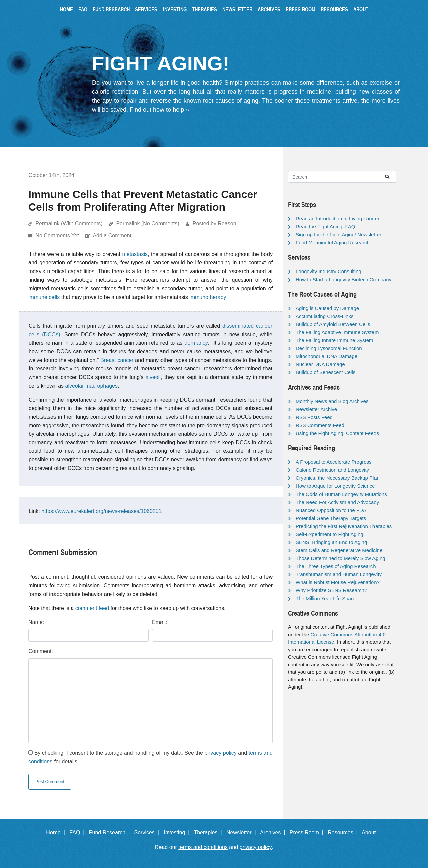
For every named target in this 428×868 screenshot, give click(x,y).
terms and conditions (203, 847)
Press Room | (308, 832)
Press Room (300, 9)
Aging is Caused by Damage (327, 308)
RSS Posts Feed (314, 417)
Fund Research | (111, 832)
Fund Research (111, 9)
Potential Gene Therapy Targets (331, 518)
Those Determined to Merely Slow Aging (340, 558)
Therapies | (209, 832)
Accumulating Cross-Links (325, 316)
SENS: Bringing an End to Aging (331, 542)
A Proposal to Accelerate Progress (334, 462)
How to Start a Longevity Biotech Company (343, 279)
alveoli (153, 377)
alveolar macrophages (91, 386)
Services (146, 9)
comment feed (92, 608)
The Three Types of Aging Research (336, 566)
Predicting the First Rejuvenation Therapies (344, 526)
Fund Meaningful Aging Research (333, 243)
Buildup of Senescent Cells (326, 372)
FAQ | (78, 832)
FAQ (83, 9)
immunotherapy (208, 297)
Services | (148, 832)
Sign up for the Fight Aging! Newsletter (338, 235)
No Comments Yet (58, 236)
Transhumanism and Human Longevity (339, 574)
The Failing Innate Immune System (335, 340)
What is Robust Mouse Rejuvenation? (338, 582)
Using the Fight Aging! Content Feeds (337, 433)
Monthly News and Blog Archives (332, 401)
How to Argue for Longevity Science (335, 486)
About (361, 9)
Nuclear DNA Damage (320, 364)
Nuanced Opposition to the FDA (331, 510)
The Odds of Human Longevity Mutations (341, 494)
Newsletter (237, 9)
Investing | (178, 832)
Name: (36, 622)
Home (66, 9)
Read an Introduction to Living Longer (337, 219)
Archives (269, 9)
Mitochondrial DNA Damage (327, 356)
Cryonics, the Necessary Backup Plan (338, 478)
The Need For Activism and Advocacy (337, 502)
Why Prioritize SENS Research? (331, 590)
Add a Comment (112, 236)
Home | (57, 832)
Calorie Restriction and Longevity (332, 470)
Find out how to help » (159, 110)
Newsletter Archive (316, 409)
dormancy (196, 343)
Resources (334, 9)
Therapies (204, 9)
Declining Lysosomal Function (329, 348)
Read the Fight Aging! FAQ (325, 227)
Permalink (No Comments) (147, 224)
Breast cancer (117, 360)
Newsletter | (243, 832)
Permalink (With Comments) (69, 224)
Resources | (344, 832)
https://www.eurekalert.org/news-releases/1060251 (101, 511)
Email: (159, 622)
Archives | (274, 832)
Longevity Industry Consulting (329, 271)
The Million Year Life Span (325, 598)
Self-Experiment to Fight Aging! (330, 534)
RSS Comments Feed (320, 425)
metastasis (135, 254)
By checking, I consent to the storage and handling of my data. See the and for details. (150, 757)
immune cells (44, 297)
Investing (175, 9)
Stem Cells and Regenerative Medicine (339, 550)
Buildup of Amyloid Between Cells (333, 324)
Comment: (41, 651)
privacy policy (220, 753)
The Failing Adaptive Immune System (337, 332)
